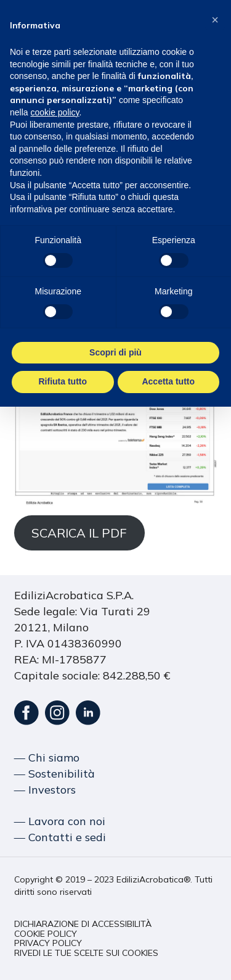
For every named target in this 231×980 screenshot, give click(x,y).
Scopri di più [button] (115, 352)
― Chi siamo (47, 758)
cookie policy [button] (55, 112)
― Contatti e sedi (60, 837)
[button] (83, 924)
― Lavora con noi (60, 821)
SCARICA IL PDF (79, 533)
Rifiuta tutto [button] (63, 381)
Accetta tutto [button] (168, 381)
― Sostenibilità (55, 774)
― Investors (45, 790)
